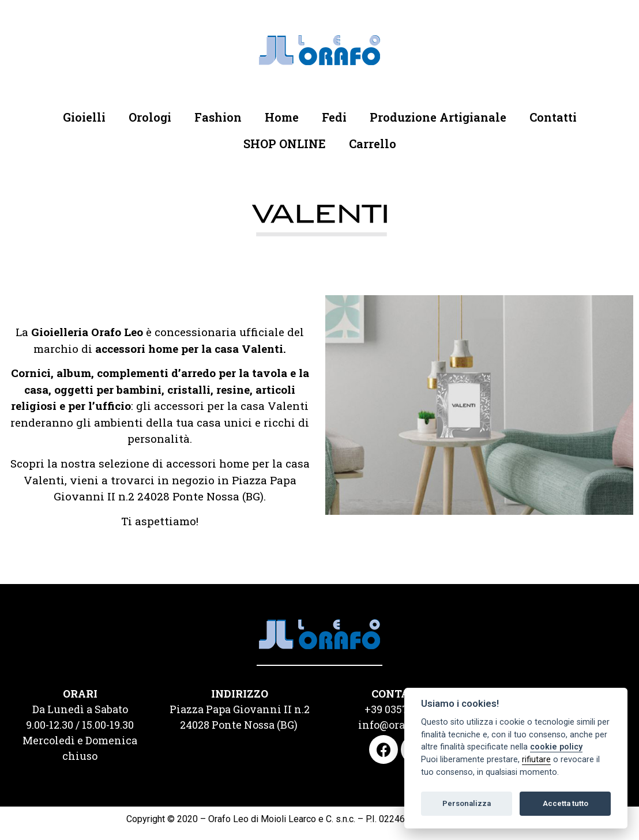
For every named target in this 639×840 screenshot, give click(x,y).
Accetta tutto (565, 803)
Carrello (373, 144)
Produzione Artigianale (438, 117)
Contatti (553, 117)
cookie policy (556, 747)
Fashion (218, 117)
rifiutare (536, 760)
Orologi (150, 117)
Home (282, 117)
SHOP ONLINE (285, 144)
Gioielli (84, 117)
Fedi (334, 117)
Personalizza (467, 803)
